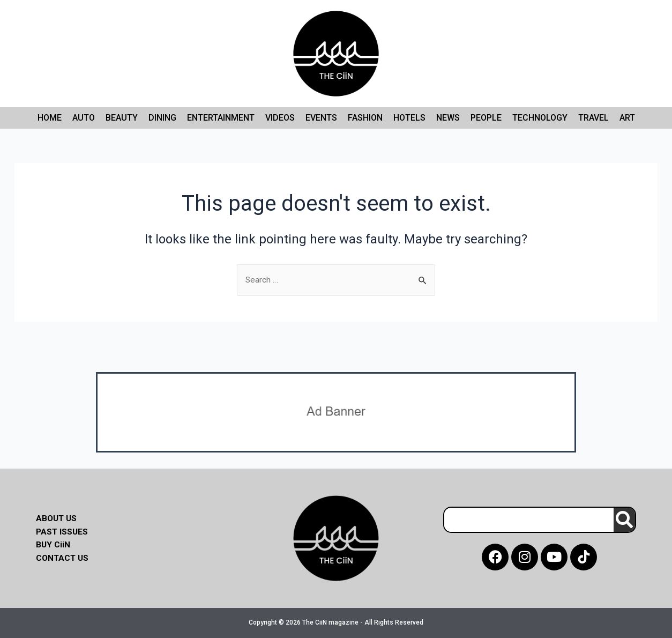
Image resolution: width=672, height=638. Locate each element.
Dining (162, 118)
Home (50, 118)
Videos (280, 118)
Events (321, 118)
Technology (540, 118)
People (486, 118)
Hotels (409, 118)
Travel (593, 118)
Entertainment (221, 118)
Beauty (122, 118)
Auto (84, 118)
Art (627, 118)
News (448, 118)
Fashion (365, 118)
